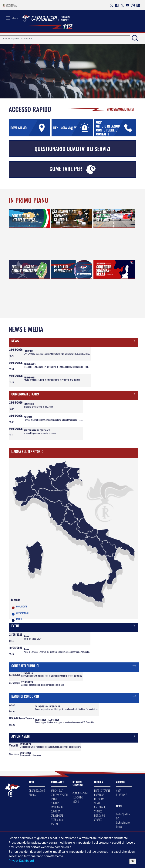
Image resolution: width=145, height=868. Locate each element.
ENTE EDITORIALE (102, 790)
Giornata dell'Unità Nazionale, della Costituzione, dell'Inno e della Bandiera (50, 747)
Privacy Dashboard (21, 861)
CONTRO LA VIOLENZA (104, 269)
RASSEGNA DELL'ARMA (99, 797)
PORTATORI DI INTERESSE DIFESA (24, 218)
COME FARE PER (72, 169)
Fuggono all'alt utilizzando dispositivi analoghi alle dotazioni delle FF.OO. (53, 420)
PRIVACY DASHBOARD (57, 805)
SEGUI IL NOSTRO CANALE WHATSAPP (24, 269)
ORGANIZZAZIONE (37, 790)
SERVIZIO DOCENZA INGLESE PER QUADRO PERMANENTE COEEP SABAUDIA (52, 676)
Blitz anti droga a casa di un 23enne (39, 407)
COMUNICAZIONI (80, 793)
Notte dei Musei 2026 (33, 639)
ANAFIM (54, 824)
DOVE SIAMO (30, 128)
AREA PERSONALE (122, 793)
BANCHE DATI (57, 790)
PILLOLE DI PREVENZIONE (63, 269)
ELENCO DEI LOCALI (78, 799)
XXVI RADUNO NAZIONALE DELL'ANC (105, 216)
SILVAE (97, 803)
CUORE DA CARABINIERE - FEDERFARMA (58, 815)
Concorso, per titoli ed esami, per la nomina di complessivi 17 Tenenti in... (65, 722)
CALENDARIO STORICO (100, 809)
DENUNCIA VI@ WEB (73, 128)
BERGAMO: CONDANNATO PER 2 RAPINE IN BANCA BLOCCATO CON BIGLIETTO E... (57, 367)
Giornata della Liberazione (30, 755)
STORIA (32, 795)
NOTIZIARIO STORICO (99, 817)
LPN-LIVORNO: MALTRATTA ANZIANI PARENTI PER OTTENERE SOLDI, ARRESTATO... (57, 354)
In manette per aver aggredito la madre (40, 433)
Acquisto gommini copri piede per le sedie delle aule (43, 685)
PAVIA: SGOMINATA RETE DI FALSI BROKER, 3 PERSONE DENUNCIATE (52, 380)
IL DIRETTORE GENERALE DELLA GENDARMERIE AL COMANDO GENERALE (65, 212)
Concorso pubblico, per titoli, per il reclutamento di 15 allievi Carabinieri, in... (67, 709)
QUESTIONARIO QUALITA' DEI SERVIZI (72, 149)
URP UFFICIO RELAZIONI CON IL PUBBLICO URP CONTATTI (116, 128)
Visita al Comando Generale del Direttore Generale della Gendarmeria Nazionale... (57, 652)
